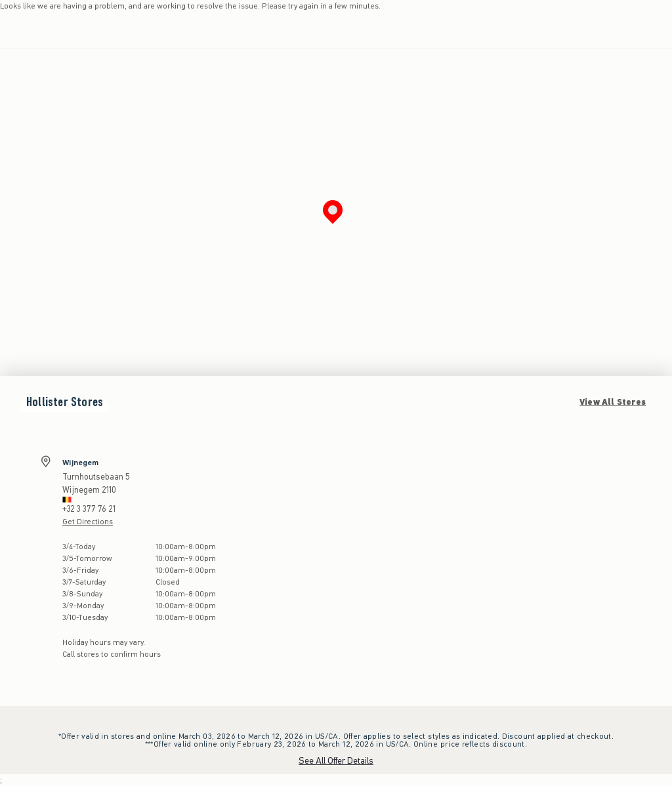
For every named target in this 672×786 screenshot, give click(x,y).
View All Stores (613, 402)
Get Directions (88, 522)
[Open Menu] (13, 30)
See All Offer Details (336, 761)
